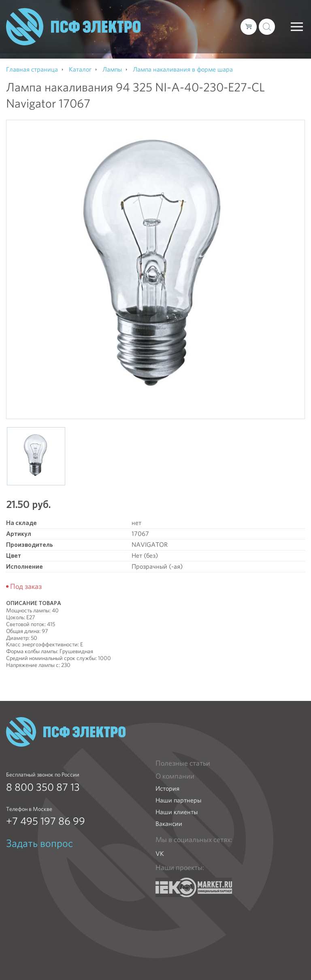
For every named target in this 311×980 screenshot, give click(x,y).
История (167, 788)
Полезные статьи (183, 763)
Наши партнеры (178, 800)
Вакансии (169, 824)
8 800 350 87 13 (43, 787)
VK (160, 854)
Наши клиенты (177, 812)
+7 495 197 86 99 (46, 821)
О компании (175, 776)
